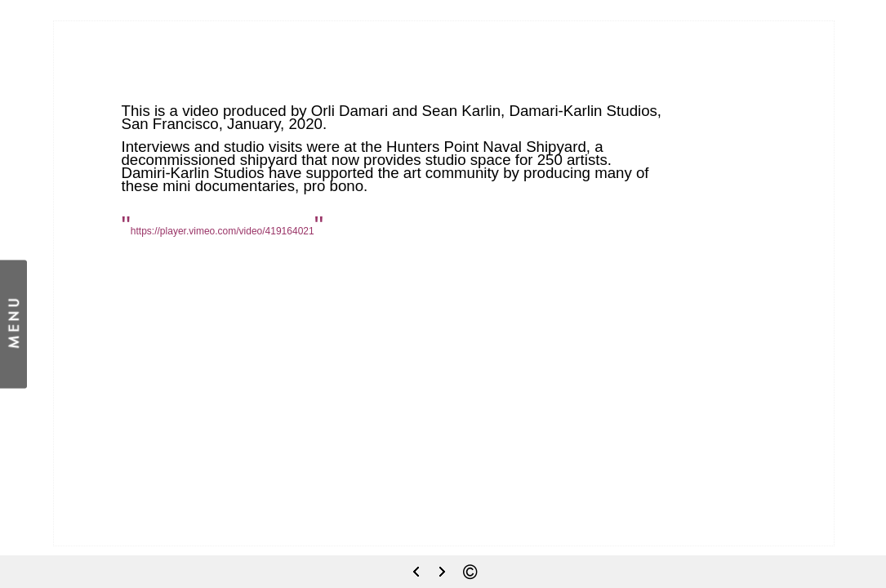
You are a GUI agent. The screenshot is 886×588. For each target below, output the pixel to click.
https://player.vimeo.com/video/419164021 (223, 231)
